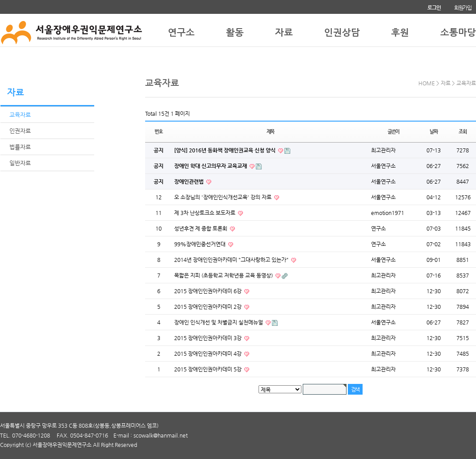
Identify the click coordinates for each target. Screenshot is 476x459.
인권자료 (20, 131)
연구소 (181, 31)
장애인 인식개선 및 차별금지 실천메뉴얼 (219, 322)
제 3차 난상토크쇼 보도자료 (205, 213)
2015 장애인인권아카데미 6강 (209, 291)
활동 (235, 31)
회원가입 (463, 8)
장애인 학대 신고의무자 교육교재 (211, 166)
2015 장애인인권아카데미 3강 (209, 338)
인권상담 (342, 31)
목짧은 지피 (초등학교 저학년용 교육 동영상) (224, 275)
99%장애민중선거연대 (200, 244)
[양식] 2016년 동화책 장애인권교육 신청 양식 (225, 150)
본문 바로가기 (0, 0)
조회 (463, 132)
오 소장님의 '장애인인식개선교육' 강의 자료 (223, 197)
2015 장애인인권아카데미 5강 (209, 369)
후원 (400, 31)
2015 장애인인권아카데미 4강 (209, 354)
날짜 (434, 132)
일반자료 (20, 163)
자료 (284, 31)
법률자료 (20, 147)
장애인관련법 (190, 181)
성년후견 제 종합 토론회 (201, 228)
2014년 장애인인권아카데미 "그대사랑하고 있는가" (232, 260)
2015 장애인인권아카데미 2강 (209, 307)
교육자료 (20, 115)
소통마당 (458, 31)
